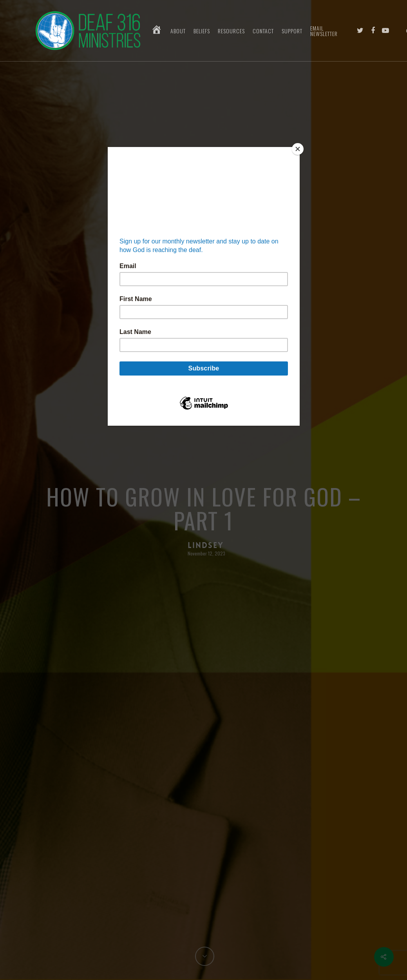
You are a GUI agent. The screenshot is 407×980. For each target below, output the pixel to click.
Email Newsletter (324, 31)
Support (292, 31)
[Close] (298, 149)
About (178, 31)
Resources (231, 31)
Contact (263, 31)
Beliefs (202, 31)
